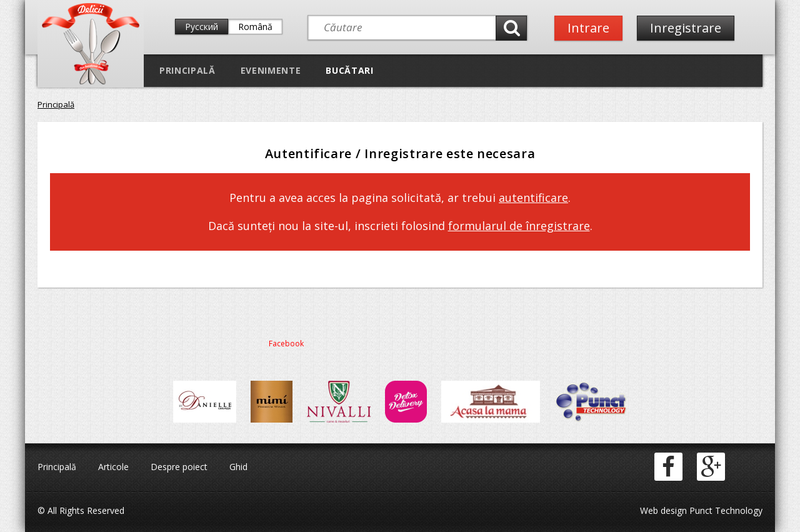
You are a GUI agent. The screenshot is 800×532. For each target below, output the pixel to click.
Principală (187, 70)
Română (255, 27)
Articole (113, 467)
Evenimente (271, 70)
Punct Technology (725, 510)
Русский (202, 27)
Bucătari (349, 70)
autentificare (533, 198)
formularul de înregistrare (519, 226)
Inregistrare (686, 28)
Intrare (588, 28)
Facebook (286, 344)
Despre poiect (179, 467)
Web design (663, 510)
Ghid (238, 467)
